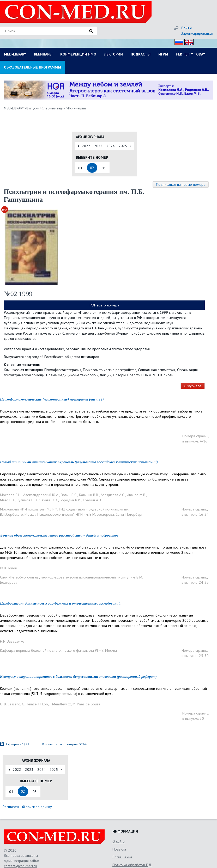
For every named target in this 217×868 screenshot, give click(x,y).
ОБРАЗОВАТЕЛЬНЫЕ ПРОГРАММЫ (32, 67)
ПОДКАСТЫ (141, 54)
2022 (86, 146)
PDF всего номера (104, 305)
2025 (123, 146)
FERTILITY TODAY (190, 54)
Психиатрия (77, 108)
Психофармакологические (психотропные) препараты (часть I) (52, 399)
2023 (98, 146)
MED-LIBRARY (15, 54)
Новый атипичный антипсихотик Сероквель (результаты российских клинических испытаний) (79, 462)
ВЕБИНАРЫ (43, 54)
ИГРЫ (163, 54)
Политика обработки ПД (132, 865)
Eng (188, 41)
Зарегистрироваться (197, 33)
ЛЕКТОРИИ (113, 54)
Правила (119, 849)
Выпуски (33, 108)
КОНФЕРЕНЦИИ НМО (78, 54)
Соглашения (122, 857)
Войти (186, 28)
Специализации (54, 108)
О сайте (119, 841)
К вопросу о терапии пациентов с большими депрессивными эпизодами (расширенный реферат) (78, 677)
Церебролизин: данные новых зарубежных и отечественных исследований (60, 603)
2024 (111, 146)
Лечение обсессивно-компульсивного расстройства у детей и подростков (59, 535)
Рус (177, 41)
